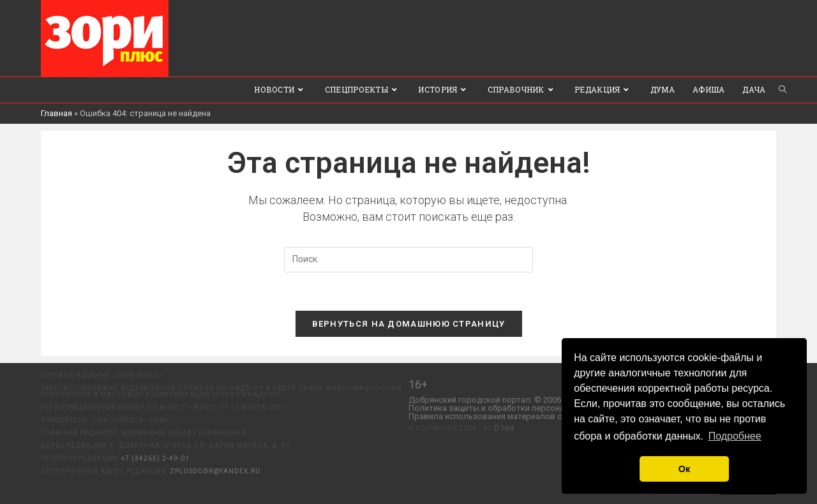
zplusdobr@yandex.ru (215, 471)
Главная (56, 113)
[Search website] (783, 90)
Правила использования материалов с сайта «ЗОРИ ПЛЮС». (526, 416)
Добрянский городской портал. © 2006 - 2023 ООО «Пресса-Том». (535, 400)
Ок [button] (684, 469)
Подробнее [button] (735, 436)
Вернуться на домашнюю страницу (409, 324)
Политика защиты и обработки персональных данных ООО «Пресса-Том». (552, 408)
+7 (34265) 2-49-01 (155, 458)
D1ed (504, 428)
